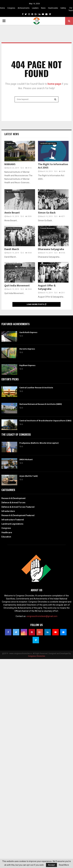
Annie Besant (12, 213)
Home (2, 8)
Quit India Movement (17, 286)
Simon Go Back (47, 213)
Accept (51, 865)
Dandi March (12, 249)
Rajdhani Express (27, 365)
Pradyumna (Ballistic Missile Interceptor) (39, 443)
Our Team (71, 9)
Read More (64, 865)
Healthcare (10, 143)
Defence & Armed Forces (13, 503)
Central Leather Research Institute (36, 388)
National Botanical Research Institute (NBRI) (41, 404)
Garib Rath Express (28, 332)
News (43, 8)
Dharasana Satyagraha (51, 249)
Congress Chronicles (37, 656)
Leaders (35, 8)
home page (54, 84)
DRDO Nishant (26, 459)
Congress (11, 8)
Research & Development (13, 498)
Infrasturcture (8, 511)
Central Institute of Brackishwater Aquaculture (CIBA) (45, 421)
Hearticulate (53, 8)
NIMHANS (10, 164)
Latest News (12, 134)
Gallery (63, 8)
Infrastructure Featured (13, 520)
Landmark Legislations (48, 143)
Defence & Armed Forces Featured (18, 507)
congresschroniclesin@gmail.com (42, 616)
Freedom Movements (48, 192)
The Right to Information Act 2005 (53, 166)
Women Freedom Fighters (15, 192)
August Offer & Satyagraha (47, 287)
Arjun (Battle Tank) (29, 476)
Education (6, 537)
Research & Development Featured (18, 515)
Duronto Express (27, 349)
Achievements (24, 8)
